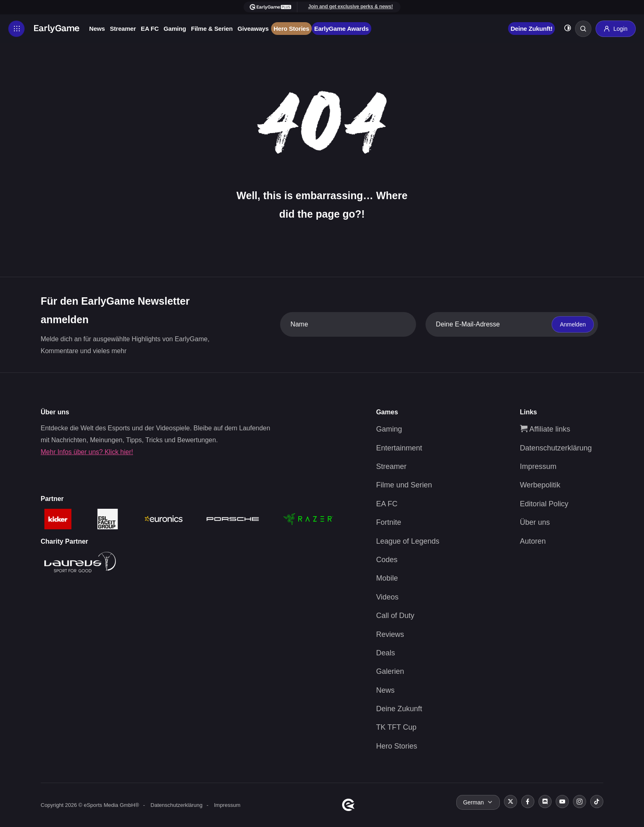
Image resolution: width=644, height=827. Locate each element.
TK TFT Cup (396, 727)
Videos (388, 597)
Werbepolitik (540, 485)
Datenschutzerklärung (556, 448)
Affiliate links (545, 429)
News (97, 29)
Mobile (387, 578)
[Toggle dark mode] (568, 29)
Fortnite (389, 522)
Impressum (538, 466)
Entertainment (399, 448)
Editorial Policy (544, 504)
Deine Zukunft (399, 709)
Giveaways (253, 29)
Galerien (390, 671)
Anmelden (573, 324)
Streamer (123, 29)
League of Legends (408, 541)
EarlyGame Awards (342, 29)
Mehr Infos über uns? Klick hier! (87, 452)
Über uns (535, 522)
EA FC (150, 29)
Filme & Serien (212, 29)
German (473, 802)
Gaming (175, 29)
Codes (387, 560)
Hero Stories (291, 29)
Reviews (390, 634)
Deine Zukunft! (531, 29)
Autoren (533, 541)
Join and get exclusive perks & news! (350, 7)
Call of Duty (395, 616)
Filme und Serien (404, 485)
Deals (386, 653)
